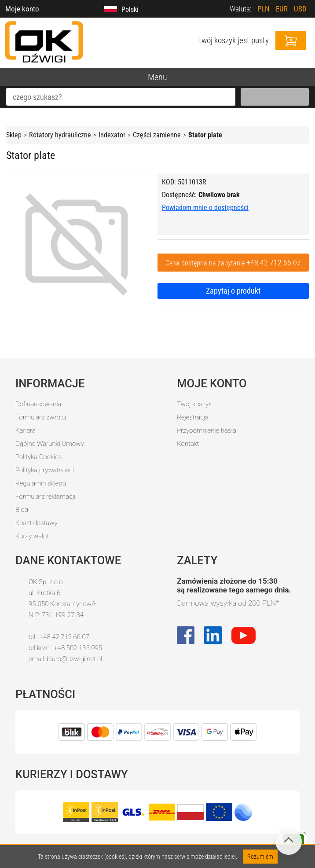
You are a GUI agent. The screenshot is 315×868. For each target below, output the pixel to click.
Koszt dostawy (37, 523)
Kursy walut (32, 536)
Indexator (112, 135)
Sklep (14, 135)
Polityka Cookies (38, 457)
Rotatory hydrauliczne (60, 135)
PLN (264, 9)
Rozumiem (260, 857)
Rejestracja (193, 417)
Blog (22, 510)
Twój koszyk (194, 404)
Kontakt (188, 444)
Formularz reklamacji (45, 497)
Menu (157, 77)
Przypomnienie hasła (207, 430)
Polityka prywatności (45, 470)
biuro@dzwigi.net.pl (74, 659)
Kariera (26, 430)
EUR (282, 9)
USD (300, 9)
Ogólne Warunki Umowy (50, 444)
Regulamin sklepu (41, 483)
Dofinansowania (38, 404)
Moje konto (22, 9)
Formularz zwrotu (41, 417)
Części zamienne (157, 135)
